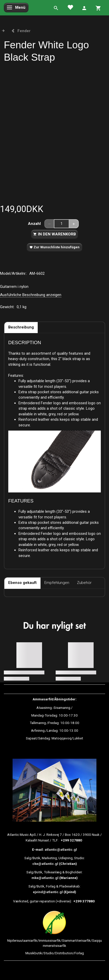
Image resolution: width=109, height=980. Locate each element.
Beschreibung (21, 327)
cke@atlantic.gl (45, 864)
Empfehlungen (57, 583)
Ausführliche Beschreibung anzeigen (31, 295)
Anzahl (35, 224)
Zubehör (84, 583)
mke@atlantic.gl (45, 878)
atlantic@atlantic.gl (61, 849)
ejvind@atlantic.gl (48, 892)
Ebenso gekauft (22, 583)
